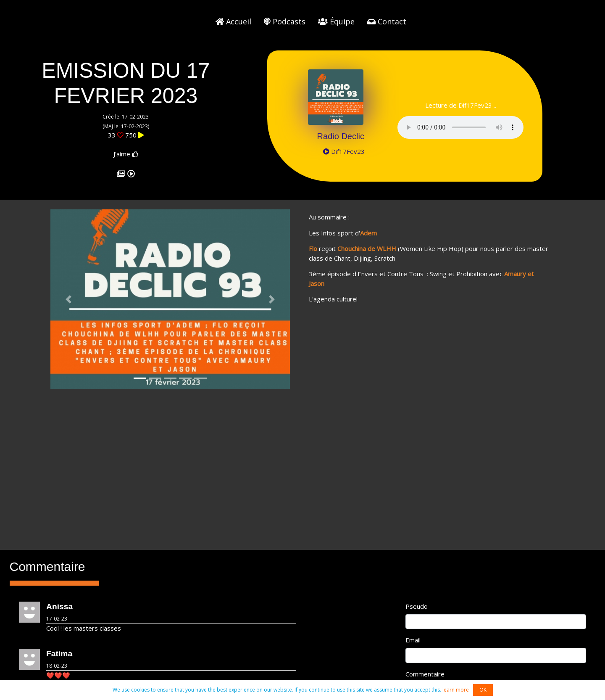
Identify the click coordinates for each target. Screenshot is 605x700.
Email (413, 640)
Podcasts (285, 21)
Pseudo (417, 606)
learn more (456, 690)
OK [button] (483, 690)
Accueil (233, 21)
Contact (387, 21)
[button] (68, 299)
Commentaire (425, 674)
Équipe (336, 21)
